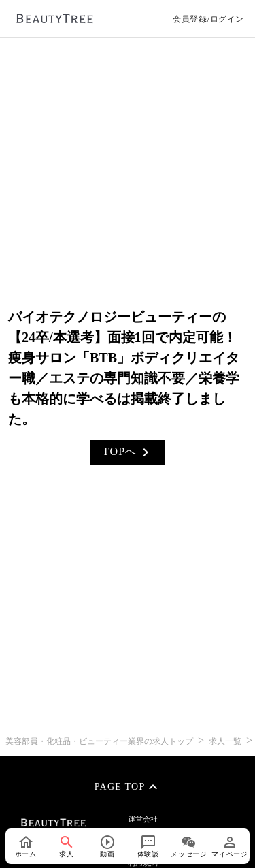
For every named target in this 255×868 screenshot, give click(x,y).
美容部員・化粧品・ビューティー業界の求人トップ (100, 741)
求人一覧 (225, 741)
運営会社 (143, 819)
